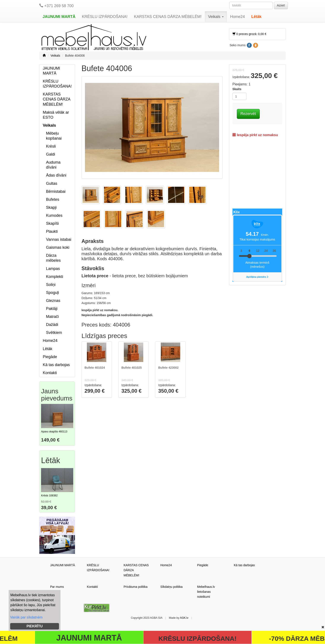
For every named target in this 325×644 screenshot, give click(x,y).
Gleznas (53, 301)
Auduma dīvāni (53, 165)
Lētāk (256, 17)
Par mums (57, 587)
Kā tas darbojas (56, 365)
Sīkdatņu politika (171, 587)
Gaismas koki (58, 247)
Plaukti (52, 231)
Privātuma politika (136, 587)
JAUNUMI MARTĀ (59, 17)
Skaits (237, 89)
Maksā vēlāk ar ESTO (56, 115)
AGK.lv (184, 618)
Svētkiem (54, 333)
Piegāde (50, 357)
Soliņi (51, 285)
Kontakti (50, 373)
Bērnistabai (56, 191)
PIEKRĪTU (35, 626)
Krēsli (51, 146)
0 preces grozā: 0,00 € (249, 34)
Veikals (216, 17)
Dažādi (52, 325)
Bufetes (53, 199)
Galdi (51, 154)
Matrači (52, 317)
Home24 (237, 17)
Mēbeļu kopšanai (54, 136)
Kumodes (54, 215)
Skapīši (52, 223)
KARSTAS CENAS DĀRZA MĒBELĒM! (168, 17)
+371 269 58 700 (57, 6)
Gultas (52, 183)
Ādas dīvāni (56, 175)
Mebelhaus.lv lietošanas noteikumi (206, 592)
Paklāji (52, 309)
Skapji (51, 207)
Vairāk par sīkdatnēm (26, 617)
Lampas (53, 269)
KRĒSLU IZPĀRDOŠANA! (105, 17)
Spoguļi (53, 293)
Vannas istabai (59, 239)
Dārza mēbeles (53, 258)
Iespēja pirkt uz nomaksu (255, 135)
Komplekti (55, 277)
